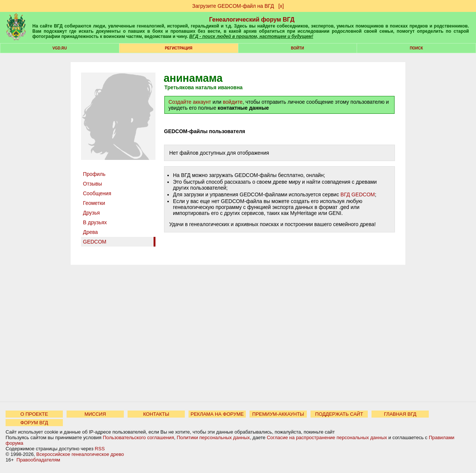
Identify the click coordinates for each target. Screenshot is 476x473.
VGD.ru (60, 48)
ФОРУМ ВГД (34, 423)
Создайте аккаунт (190, 102)
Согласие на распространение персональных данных (327, 437)
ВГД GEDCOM (358, 194)
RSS (100, 449)
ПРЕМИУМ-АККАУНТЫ (278, 414)
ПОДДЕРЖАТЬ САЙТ (339, 414)
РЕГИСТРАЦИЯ (178, 48)
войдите (233, 102)
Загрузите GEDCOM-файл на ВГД (233, 6)
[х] (281, 6)
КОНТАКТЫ (156, 414)
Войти (297, 48)
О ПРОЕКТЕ (34, 414)
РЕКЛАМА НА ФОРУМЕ (217, 414)
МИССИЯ (95, 414)
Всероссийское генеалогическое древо (80, 454)
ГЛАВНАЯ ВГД (400, 414)
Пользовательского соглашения (138, 437)
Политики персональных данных (213, 437)
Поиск (416, 48)
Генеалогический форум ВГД (252, 20)
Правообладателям (38, 460)
